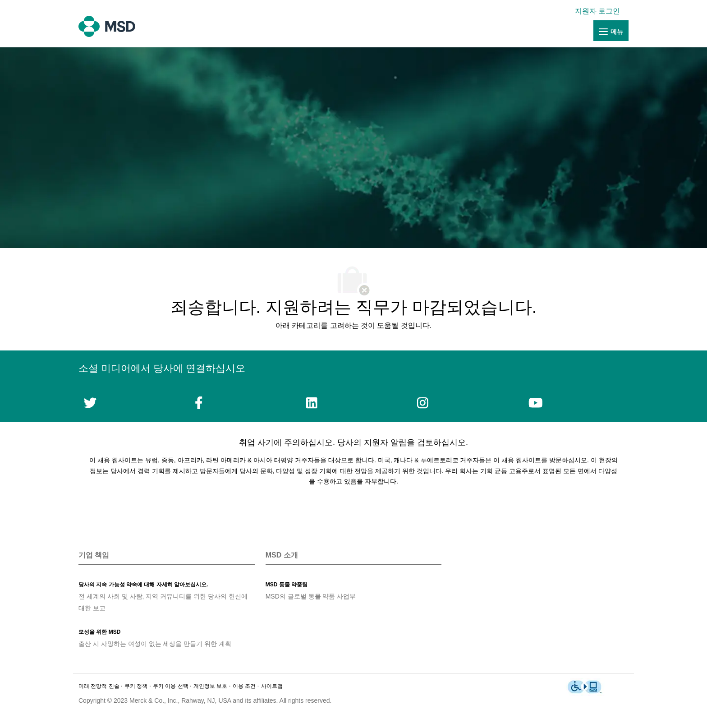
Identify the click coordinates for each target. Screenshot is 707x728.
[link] (600, 11)
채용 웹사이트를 (525, 460)
